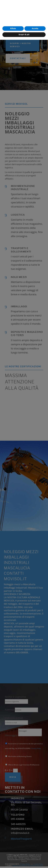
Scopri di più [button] (24, 863)
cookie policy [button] (11, 845)
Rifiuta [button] (13, 857)
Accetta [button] (35, 857)
